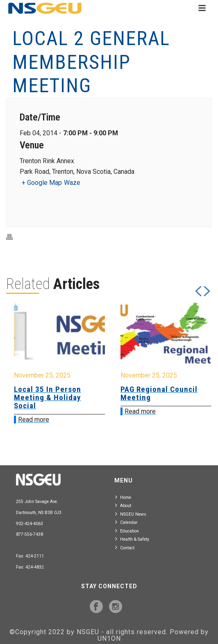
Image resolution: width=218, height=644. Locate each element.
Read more (34, 420)
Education (127, 531)
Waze (72, 183)
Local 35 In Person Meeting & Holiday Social (48, 397)
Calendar (126, 522)
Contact (125, 547)
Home (123, 497)
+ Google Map (42, 183)
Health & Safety (132, 539)
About (123, 505)
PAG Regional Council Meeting (159, 393)
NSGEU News (131, 514)
